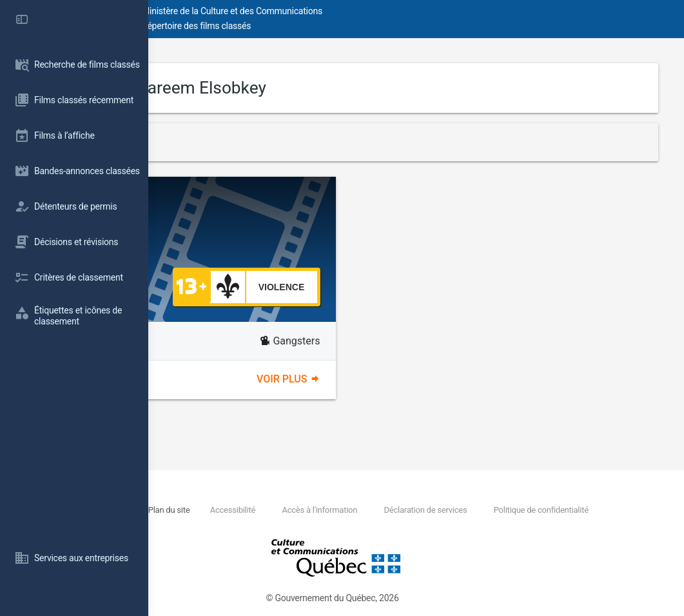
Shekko (292, 208)
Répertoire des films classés (345, 26)
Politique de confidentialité (276, 524)
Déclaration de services (562, 510)
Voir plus (362, 379)
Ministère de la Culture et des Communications (380, 11)
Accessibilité (367, 510)
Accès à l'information (455, 510)
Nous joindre (245, 510)
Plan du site (303, 510)
